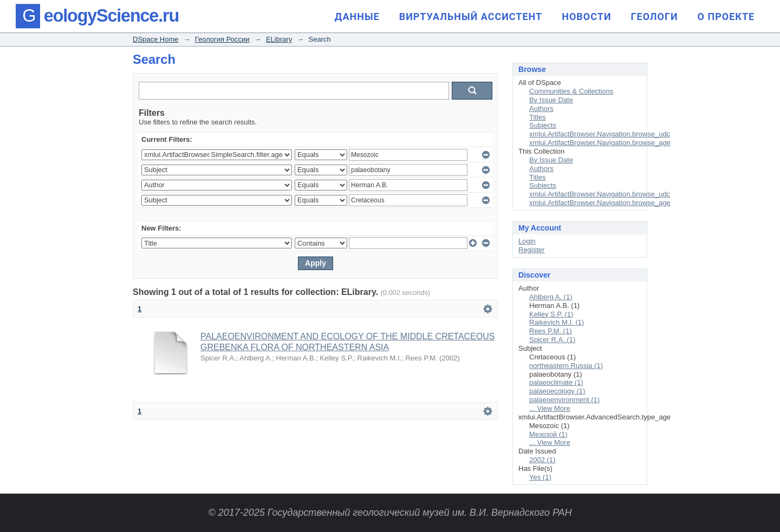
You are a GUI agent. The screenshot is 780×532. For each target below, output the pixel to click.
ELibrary (279, 39)
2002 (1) (542, 460)
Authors (541, 109)
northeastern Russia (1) (566, 366)
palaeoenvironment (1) (564, 400)
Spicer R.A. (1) (552, 340)
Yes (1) (540, 477)
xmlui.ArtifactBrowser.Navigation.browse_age (600, 143)
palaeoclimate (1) (556, 382)
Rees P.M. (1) (551, 331)
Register (531, 250)
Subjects (543, 125)
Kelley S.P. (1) (551, 314)
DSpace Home (156, 39)
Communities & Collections (571, 91)
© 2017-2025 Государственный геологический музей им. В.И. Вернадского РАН (390, 513)
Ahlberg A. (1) (551, 297)
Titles (538, 117)
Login (527, 241)
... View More (550, 408)
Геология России (222, 39)
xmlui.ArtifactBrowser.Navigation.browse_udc (600, 134)
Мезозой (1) (548, 434)
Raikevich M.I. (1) (557, 322)
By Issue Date (551, 100)
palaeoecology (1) (557, 391)
